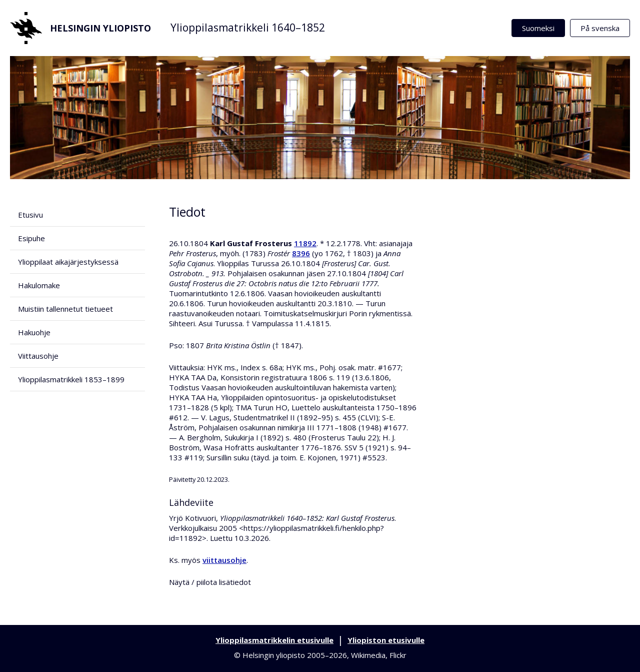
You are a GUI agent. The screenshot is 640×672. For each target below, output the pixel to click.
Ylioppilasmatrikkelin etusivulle (274, 640)
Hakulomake (39, 285)
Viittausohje (38, 356)
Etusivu (30, 215)
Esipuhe (31, 238)
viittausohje (224, 560)
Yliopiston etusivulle (386, 640)
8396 (301, 253)
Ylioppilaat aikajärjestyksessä (68, 262)
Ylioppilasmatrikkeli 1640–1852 (248, 28)
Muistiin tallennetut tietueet (65, 309)
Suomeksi (538, 28)
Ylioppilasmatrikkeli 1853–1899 (71, 379)
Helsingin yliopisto (80, 28)
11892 (305, 243)
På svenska (600, 28)
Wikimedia (368, 655)
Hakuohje (34, 332)
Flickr (398, 655)
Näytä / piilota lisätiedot (210, 582)
